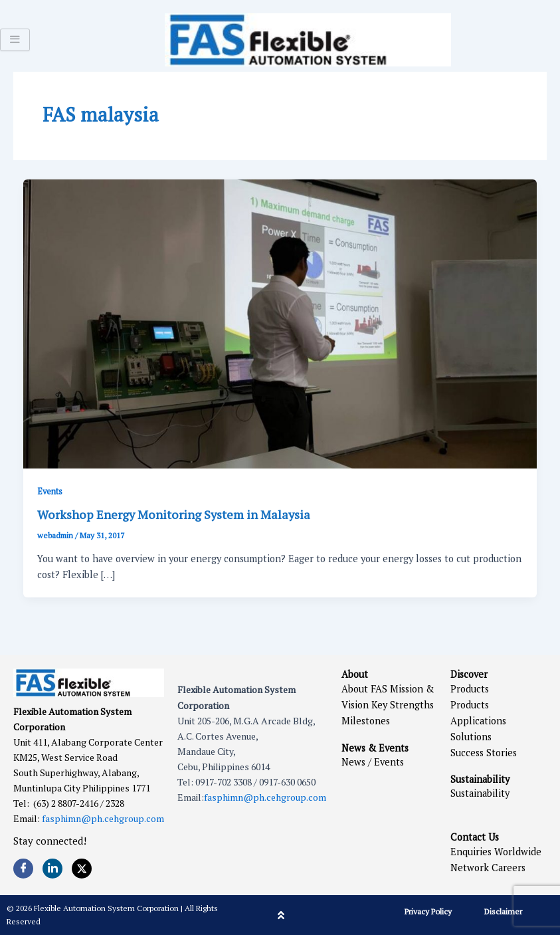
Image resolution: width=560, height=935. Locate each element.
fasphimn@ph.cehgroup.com (103, 818)
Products (470, 689)
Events (50, 491)
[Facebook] (23, 869)
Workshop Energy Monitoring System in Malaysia (174, 514)
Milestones (366, 721)
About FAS (364, 689)
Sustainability (480, 793)
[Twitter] (82, 869)
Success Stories (484, 753)
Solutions (471, 737)
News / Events (373, 762)
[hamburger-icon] (15, 40)
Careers (509, 868)
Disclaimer (503, 911)
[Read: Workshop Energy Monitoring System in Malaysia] (280, 323)
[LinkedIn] (52, 869)
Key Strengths (403, 705)
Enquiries (471, 852)
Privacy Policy (428, 911)
